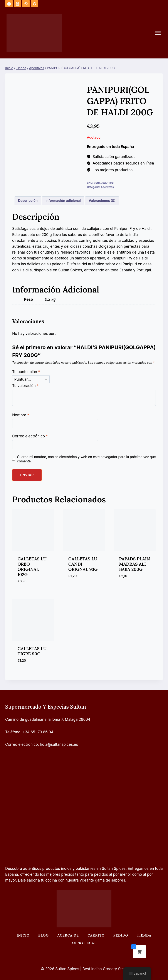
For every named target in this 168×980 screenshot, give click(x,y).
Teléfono (13, 732)
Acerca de (68, 935)
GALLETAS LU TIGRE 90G (32, 651)
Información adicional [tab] (63, 201)
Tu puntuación (26, 372)
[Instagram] (17, 4)
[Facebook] (9, 4)
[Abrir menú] (160, 33)
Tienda (144, 935)
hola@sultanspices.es (59, 744)
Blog (44, 935)
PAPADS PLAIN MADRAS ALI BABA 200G (134, 564)
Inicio (23, 935)
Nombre (21, 415)
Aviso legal (84, 943)
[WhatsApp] (26, 4)
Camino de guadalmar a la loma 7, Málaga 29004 (48, 719)
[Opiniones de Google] (34, 4)
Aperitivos (107, 187)
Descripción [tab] (28, 201)
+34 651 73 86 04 (38, 732)
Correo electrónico (30, 436)
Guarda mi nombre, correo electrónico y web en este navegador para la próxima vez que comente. (86, 459)
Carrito (96, 935)
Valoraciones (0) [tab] (102, 201)
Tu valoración (25, 386)
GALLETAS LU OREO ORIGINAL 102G (32, 567)
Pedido (121, 935)
